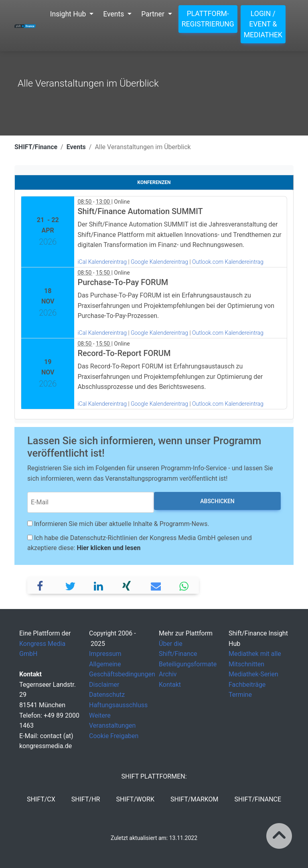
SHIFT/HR (86, 799)
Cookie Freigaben (114, 736)
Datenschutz (107, 695)
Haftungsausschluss (118, 705)
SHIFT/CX (41, 799)
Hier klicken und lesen (108, 548)
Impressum (105, 654)
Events (76, 147)
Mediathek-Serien (253, 674)
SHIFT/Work (135, 799)
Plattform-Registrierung (208, 19)
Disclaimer (104, 685)
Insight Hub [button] (69, 14)
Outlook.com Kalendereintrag (228, 262)
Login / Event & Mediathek (263, 24)
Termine (240, 695)
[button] (42, 585)
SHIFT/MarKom (195, 799)
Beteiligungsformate (188, 664)
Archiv (168, 674)
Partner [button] (154, 14)
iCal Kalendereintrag (102, 262)
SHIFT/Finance (36, 147)
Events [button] (114, 14)
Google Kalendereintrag (160, 262)
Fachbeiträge (247, 685)
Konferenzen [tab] (154, 182)
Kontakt (170, 685)
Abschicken (217, 501)
